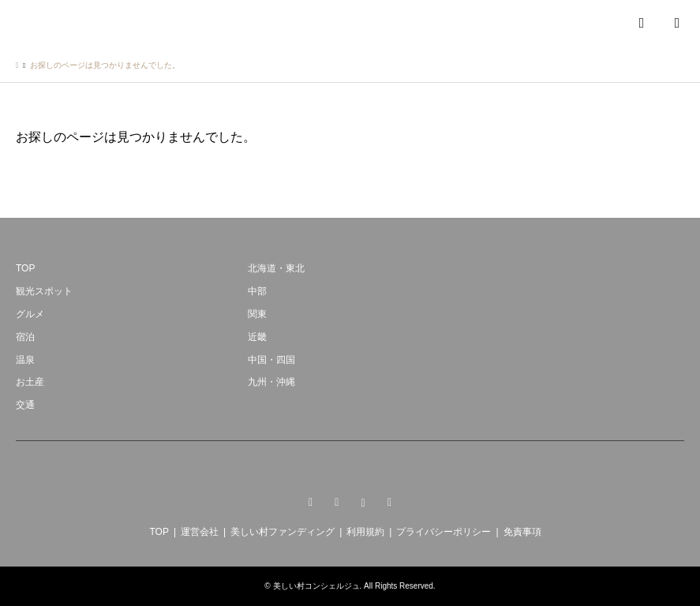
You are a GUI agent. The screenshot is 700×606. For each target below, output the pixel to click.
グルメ (30, 314)
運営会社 (200, 532)
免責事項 (522, 532)
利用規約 (365, 532)
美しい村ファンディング (283, 532)
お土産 (30, 382)
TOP (25, 268)
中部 (257, 291)
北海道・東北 (276, 268)
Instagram (363, 503)
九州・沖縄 (271, 382)
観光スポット (44, 291)
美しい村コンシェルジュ (316, 586)
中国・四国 (271, 360)
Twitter (310, 503)
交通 (25, 405)
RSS (390, 503)
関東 (257, 314)
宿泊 (25, 337)
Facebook (337, 503)
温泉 (25, 360)
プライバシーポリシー (444, 532)
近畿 (257, 337)
